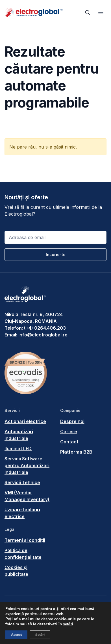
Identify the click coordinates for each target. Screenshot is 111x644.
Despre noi (72, 421)
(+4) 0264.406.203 (45, 328)
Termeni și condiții (25, 540)
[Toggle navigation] (101, 12)
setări (68, 624)
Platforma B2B (76, 452)
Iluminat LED (18, 448)
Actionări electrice (25, 421)
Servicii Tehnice (22, 482)
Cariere (69, 432)
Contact (69, 442)
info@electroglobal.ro (43, 335)
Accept (16, 635)
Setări (40, 635)
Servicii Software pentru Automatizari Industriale (27, 465)
